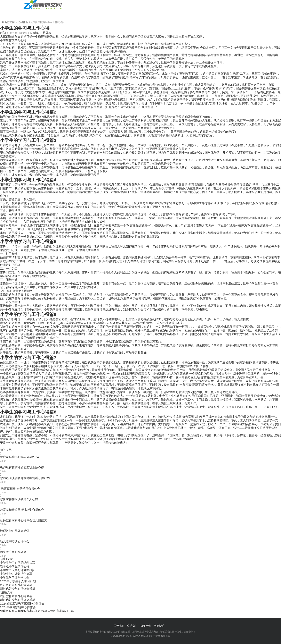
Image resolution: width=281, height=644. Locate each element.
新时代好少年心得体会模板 (18, 589)
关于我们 (119, 626)
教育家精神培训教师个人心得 (19, 499)
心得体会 (32, 14)
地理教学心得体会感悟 (15, 531)
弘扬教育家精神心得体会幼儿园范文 (23, 520)
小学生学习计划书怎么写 (16, 574)
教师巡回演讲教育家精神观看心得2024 (25, 478)
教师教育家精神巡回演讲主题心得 (22, 467)
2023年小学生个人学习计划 (18, 581)
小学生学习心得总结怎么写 (18, 563)
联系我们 (132, 626)
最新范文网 (8, 22)
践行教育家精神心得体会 (16, 585)
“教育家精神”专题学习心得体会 (20, 489)
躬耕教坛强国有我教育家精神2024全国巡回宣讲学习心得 (37, 611)
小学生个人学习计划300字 (17, 570)
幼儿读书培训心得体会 (15, 541)
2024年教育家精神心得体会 (18, 607)
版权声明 (146, 626)
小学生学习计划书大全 (15, 577)
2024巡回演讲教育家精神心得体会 (22, 603)
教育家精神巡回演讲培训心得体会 (22, 510)
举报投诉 (159, 626)
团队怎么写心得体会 (13, 552)
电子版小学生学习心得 (15, 566)
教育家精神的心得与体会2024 (19, 457)
